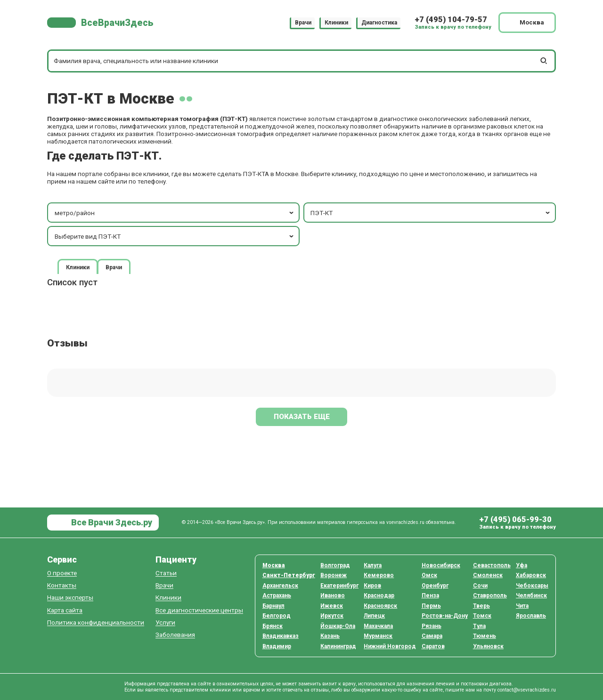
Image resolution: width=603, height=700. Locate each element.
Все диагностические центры (199, 610)
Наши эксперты (70, 598)
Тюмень (485, 636)
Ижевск (332, 606)
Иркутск (332, 616)
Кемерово (379, 575)
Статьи (166, 573)
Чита (522, 606)
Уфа (522, 565)
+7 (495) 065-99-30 (515, 519)
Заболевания (175, 635)
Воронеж (334, 575)
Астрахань (277, 595)
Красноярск (380, 606)
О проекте (62, 573)
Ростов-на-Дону (445, 616)
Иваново (333, 595)
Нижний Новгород (390, 646)
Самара (432, 636)
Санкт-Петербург (289, 575)
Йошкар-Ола (338, 626)
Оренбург (435, 586)
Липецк (374, 616)
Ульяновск (488, 646)
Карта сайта (65, 610)
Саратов (433, 646)
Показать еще (302, 417)
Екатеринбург (339, 586)
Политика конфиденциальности (96, 623)
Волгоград (335, 565)
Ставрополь (490, 595)
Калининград (338, 646)
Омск (429, 575)
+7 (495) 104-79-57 (451, 20)
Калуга (373, 565)
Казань (330, 636)
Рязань (432, 626)
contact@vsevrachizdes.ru (527, 690)
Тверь (481, 606)
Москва (274, 565)
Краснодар (379, 595)
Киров (372, 586)
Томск (482, 616)
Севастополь (492, 565)
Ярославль (531, 616)
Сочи (480, 586)
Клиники (336, 23)
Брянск (273, 626)
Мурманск (378, 636)
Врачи (303, 23)
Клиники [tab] (78, 267)
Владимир (277, 646)
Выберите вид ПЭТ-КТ (175, 236)
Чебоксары (532, 586)
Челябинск (531, 595)
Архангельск (280, 586)
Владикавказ (281, 636)
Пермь (431, 606)
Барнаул (273, 606)
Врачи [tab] (114, 267)
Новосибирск (441, 565)
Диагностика (379, 23)
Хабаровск (531, 575)
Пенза (430, 595)
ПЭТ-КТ (431, 213)
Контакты (62, 585)
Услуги (165, 623)
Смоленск (488, 575)
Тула (479, 626)
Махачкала (378, 626)
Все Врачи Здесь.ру (111, 522)
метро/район (175, 213)
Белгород (277, 616)
